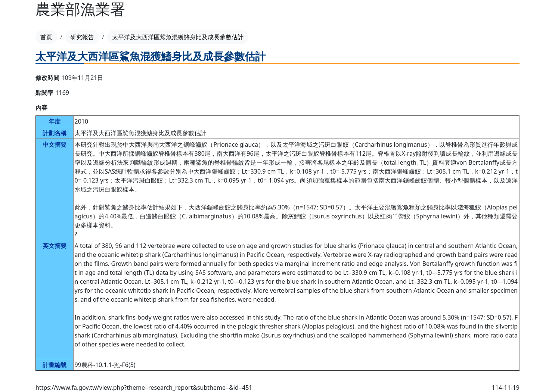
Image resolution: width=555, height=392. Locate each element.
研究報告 (82, 37)
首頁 (46, 37)
